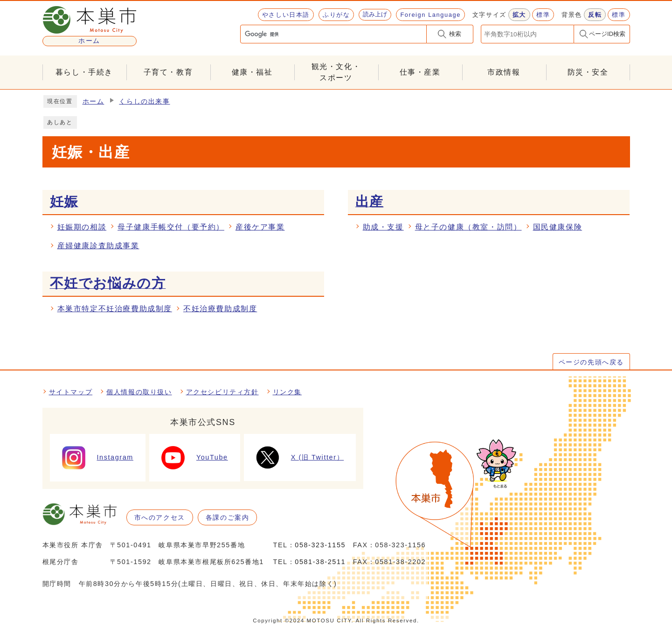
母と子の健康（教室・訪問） (468, 227)
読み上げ (375, 14)
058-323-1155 (320, 545)
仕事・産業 (420, 72)
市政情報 (504, 72)
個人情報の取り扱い (139, 392)
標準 (543, 15)
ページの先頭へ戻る (591, 362)
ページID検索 (607, 34)
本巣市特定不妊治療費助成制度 (115, 309)
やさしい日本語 (286, 15)
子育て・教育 (168, 72)
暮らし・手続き (84, 72)
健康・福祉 (252, 72)
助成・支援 (383, 227)
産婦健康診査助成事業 (98, 246)
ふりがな (336, 15)
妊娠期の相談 (82, 227)
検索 (455, 34)
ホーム (94, 101)
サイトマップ (71, 392)
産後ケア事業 (260, 227)
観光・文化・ (336, 73)
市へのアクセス (160, 517)
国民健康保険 (558, 227)
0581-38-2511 (320, 562)
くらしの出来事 (144, 101)
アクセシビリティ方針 (222, 392)
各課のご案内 (228, 517)
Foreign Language (430, 15)
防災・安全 (588, 72)
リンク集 (287, 392)
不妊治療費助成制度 (220, 309)
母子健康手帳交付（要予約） (171, 227)
